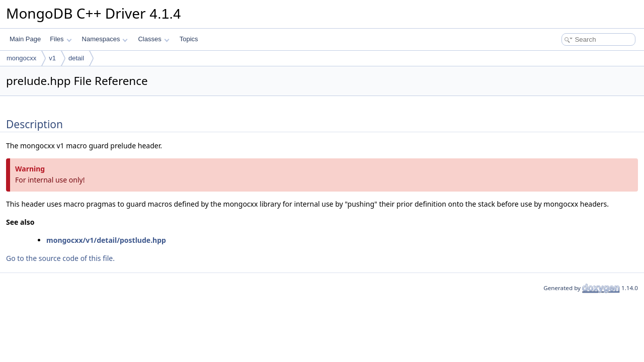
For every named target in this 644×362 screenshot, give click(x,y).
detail (76, 58)
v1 (52, 58)
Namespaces (105, 39)
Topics (189, 39)
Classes (153, 39)
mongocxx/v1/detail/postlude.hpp (106, 240)
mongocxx (21, 58)
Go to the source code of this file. (60, 258)
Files (61, 39)
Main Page (25, 39)
